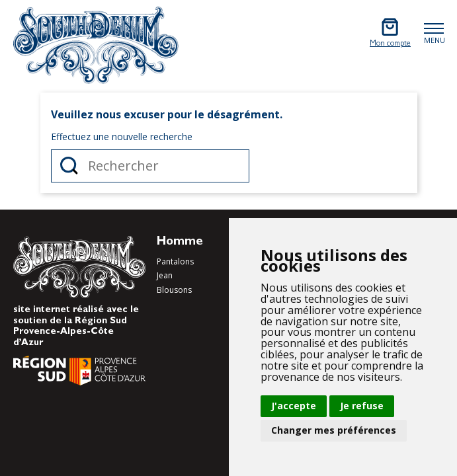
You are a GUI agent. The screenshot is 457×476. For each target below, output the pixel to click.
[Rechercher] (150, 166)
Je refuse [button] (362, 406)
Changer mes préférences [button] (334, 430)
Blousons (174, 290)
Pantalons (175, 261)
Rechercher (69, 166)
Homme (180, 243)
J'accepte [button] (294, 406)
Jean (165, 275)
